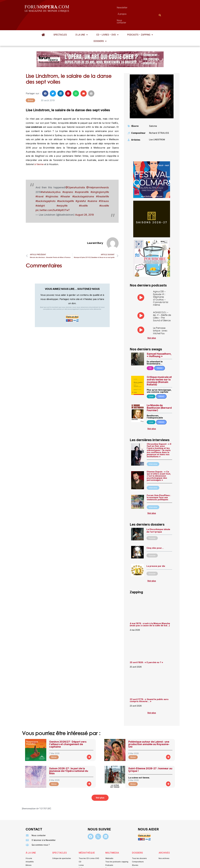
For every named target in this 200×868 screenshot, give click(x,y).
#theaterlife (102, 183)
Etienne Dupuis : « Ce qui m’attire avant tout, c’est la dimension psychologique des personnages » (159, 462)
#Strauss (104, 187)
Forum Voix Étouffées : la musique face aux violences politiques (159, 484)
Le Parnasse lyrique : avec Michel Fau (160, 317)
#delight (40, 192)
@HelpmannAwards (98, 174)
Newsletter (96, 8)
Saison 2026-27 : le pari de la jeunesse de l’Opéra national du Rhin (69, 757)
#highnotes (52, 183)
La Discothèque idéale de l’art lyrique (158, 517)
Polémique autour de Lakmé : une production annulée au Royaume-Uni (149, 731)
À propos (113, 8)
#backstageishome (83, 183)
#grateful (81, 187)
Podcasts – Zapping (140, 21)
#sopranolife (82, 178)
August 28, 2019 (84, 201)
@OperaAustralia (75, 174)
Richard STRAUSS (159, 119)
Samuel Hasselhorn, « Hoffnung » (159, 341)
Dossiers (100, 27)
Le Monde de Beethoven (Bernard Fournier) (159, 394)
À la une (81, 21)
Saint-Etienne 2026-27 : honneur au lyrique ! (150, 756)
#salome (92, 187)
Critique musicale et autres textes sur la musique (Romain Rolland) (159, 367)
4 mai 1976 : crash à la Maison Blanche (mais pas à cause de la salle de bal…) (150, 611)
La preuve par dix (156, 552)
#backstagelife (66, 187)
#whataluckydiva (51, 178)
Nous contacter (131, 8)
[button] (81, 21)
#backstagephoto (46, 187)
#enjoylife (62, 192)
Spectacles (60, 21)
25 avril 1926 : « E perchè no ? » (147, 649)
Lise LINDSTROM (157, 126)
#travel (40, 183)
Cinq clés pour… (155, 534)
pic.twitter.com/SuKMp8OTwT (53, 196)
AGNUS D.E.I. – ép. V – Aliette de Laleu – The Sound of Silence (162, 303)
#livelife (83, 192)
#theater (65, 183)
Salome (153, 112)
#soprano (68, 178)
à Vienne (39, 151)
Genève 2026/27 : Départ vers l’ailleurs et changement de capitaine (68, 731)
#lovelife (104, 192)
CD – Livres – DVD (107, 21)
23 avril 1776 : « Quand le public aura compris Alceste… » (149, 687)
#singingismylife (100, 178)
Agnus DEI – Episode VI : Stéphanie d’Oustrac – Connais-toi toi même (161, 284)
